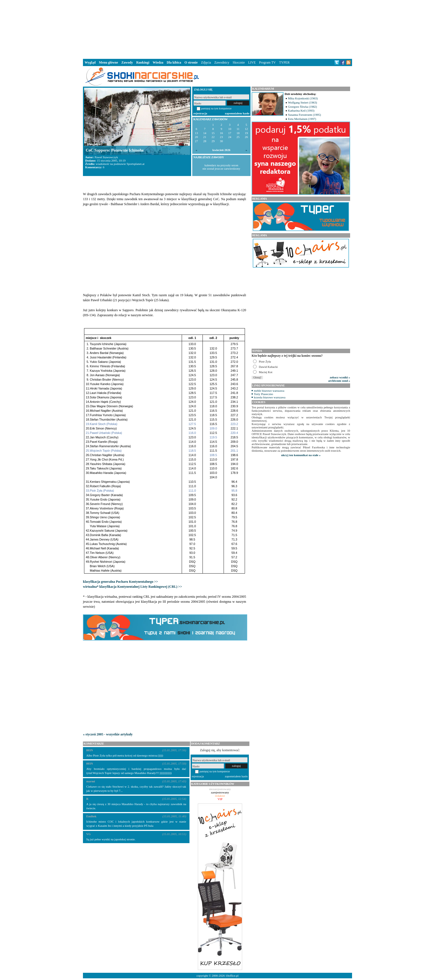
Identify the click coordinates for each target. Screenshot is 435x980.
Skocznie (239, 62)
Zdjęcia (206, 62)
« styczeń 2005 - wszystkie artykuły (108, 734)
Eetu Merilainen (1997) (302, 119)
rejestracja (200, 113)
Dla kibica (174, 62)
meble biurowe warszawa (269, 391)
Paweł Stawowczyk (106, 157)
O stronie (191, 62)
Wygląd (90, 62)
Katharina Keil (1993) (301, 110)
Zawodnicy (222, 62)
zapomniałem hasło (237, 113)
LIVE (252, 62)
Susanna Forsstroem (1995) (304, 115)
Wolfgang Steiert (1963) (303, 102)
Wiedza (158, 62)
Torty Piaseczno (263, 394)
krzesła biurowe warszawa (270, 397)
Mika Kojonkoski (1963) (303, 98)
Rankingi (143, 62)
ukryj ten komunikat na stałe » (301, 455)
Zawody (127, 62)
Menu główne (109, 62)
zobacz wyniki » (340, 377)
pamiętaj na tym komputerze (216, 108)
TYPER (284, 62)
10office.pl (232, 976)
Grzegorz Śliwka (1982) (302, 107)
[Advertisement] (217, 29)
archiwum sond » (339, 381)
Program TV (267, 62)
